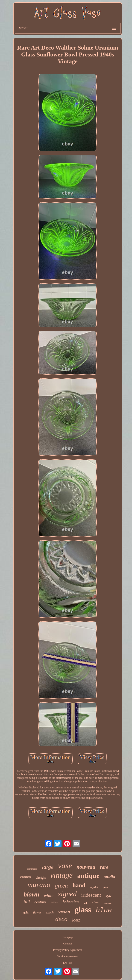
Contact (68, 944)
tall (27, 902)
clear (96, 902)
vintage (61, 875)
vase (65, 866)
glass (83, 910)
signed (67, 894)
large (48, 867)
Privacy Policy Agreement (67, 950)
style (109, 896)
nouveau (86, 867)
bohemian (71, 902)
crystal (94, 887)
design (41, 877)
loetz (76, 920)
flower (37, 912)
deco (61, 919)
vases (64, 912)
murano (39, 885)
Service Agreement (68, 956)
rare (104, 867)
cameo (26, 877)
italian (54, 902)
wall (85, 903)
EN (65, 963)
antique (88, 875)
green (61, 886)
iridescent (91, 895)
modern (108, 903)
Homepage (67, 937)
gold (26, 913)
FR (71, 963)
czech (50, 912)
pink (105, 887)
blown (32, 894)
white (49, 895)
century (40, 902)
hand (79, 885)
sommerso (32, 869)
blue (104, 911)
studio (110, 877)
